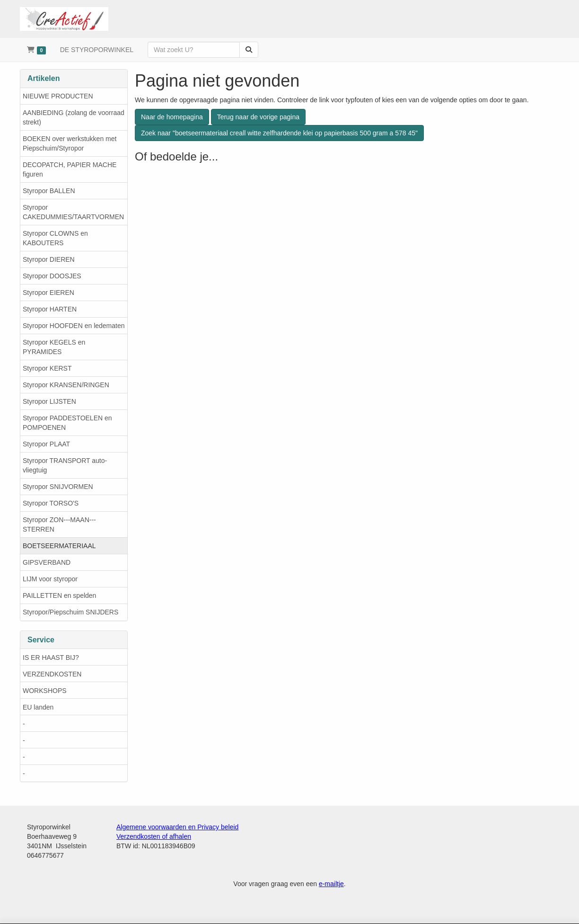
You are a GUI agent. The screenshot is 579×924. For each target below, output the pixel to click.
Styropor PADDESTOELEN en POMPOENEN (67, 423)
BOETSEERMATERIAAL (59, 546)
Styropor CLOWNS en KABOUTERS (55, 238)
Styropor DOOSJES (52, 276)
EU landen (38, 707)
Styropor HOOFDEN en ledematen (74, 326)
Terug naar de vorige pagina (258, 117)
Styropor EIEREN (48, 293)
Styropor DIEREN (49, 259)
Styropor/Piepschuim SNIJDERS (70, 612)
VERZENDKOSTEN (52, 674)
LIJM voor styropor (50, 579)
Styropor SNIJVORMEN (58, 487)
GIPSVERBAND (47, 562)
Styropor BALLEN (49, 191)
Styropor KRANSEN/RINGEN (66, 385)
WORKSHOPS (45, 691)
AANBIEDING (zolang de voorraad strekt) (74, 117)
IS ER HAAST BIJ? (51, 657)
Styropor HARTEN (50, 309)
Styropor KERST (47, 368)
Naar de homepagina (172, 117)
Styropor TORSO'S (51, 503)
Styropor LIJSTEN (49, 401)
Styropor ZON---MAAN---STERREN (59, 524)
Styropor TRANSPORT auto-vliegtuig (65, 465)
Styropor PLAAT (46, 444)
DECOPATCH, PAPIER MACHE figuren (70, 169)
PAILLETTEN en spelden (59, 595)
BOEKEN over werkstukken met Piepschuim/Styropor (70, 143)
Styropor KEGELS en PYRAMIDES (54, 347)
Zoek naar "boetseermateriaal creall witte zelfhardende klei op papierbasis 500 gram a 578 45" (279, 133)
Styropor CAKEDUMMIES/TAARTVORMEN (73, 212)
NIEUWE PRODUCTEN (58, 96)
